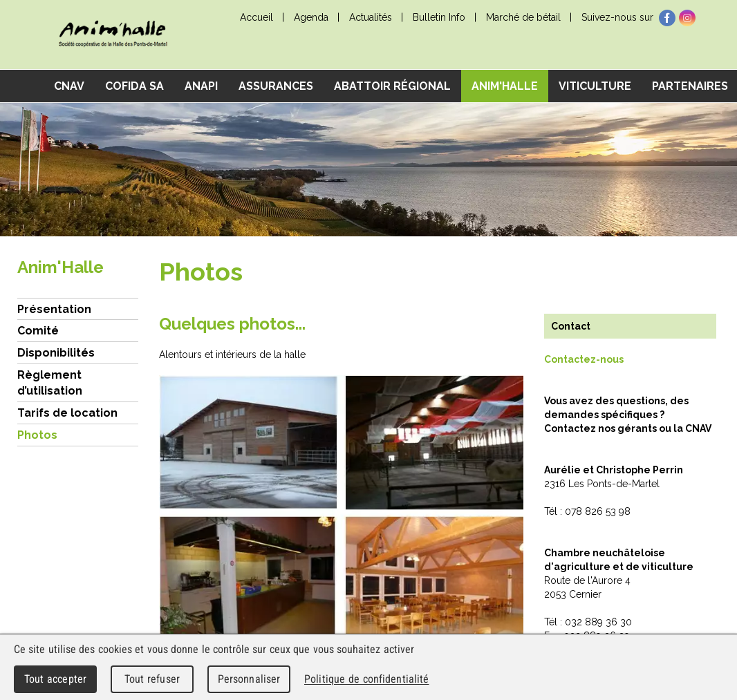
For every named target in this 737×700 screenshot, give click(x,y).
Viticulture (595, 86)
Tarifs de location (67, 413)
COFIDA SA (134, 86)
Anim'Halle (505, 86)
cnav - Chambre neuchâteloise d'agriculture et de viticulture (113, 35)
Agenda (311, 17)
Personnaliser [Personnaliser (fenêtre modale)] (249, 679)
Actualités (371, 17)
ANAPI (201, 86)
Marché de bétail (523, 17)
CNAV (69, 86)
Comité (38, 331)
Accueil (256, 17)
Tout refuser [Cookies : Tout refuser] (152, 679)
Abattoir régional (392, 86)
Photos (37, 435)
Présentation (54, 309)
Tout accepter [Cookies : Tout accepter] (55, 679)
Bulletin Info (439, 17)
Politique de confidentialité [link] (366, 679)
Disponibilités (56, 353)
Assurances (276, 86)
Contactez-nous (584, 359)
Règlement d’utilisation (50, 383)
